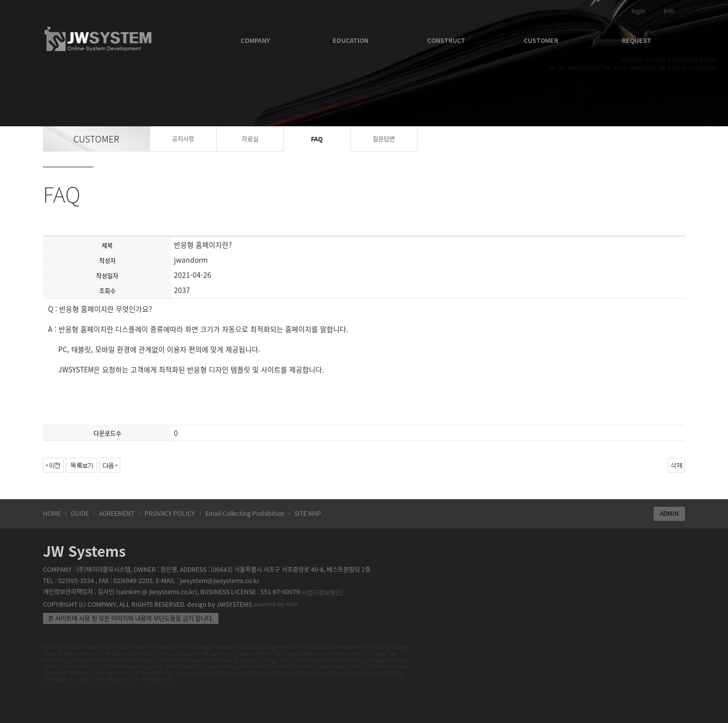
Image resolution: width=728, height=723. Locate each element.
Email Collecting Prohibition (245, 513)
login (638, 11)
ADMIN (669, 513)
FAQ (317, 139)
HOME (52, 513)
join (669, 11)
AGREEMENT (117, 513)
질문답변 (384, 139)
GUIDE (80, 513)
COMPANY (255, 40)
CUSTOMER (541, 40)
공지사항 (183, 139)
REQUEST (636, 40)
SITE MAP (308, 513)
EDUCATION (351, 40)
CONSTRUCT (446, 40)
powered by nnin (276, 604)
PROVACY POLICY (170, 513)
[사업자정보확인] (321, 593)
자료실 (250, 139)
